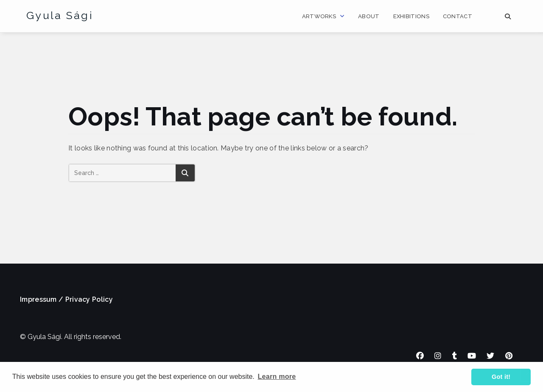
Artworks (319, 16)
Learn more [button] (277, 377)
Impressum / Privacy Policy (66, 299)
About (369, 16)
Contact (458, 16)
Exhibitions (411, 16)
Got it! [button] (501, 377)
